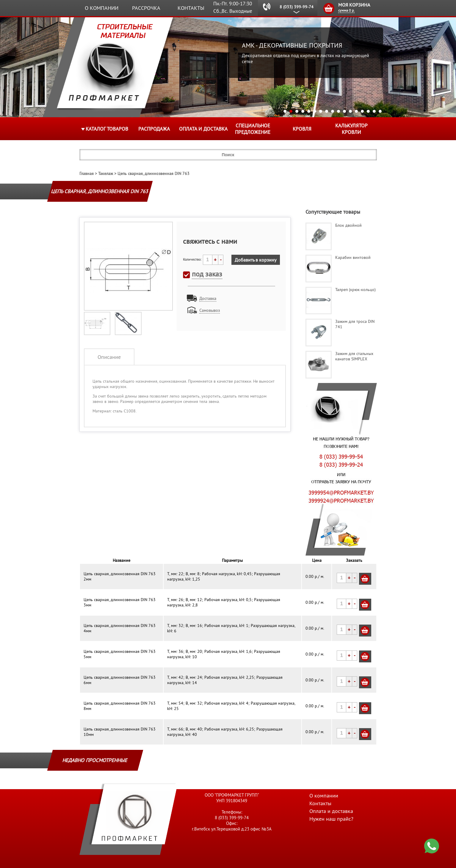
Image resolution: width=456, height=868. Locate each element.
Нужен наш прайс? (331, 819)
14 (362, 111)
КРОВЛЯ (302, 129)
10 (339, 111)
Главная (87, 173)
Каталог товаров (107, 129)
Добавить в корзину (256, 260)
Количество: (192, 259)
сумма (346, 10)
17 (380, 111)
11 (344, 111)
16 (374, 111)
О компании (102, 8)
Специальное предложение (253, 129)
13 (356, 111)
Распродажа (154, 129)
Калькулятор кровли (351, 129)
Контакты (191, 8)
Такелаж (106, 173)
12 (350, 111)
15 (368, 111)
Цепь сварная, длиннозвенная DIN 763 (153, 173)
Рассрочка (146, 8)
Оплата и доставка (203, 129)
